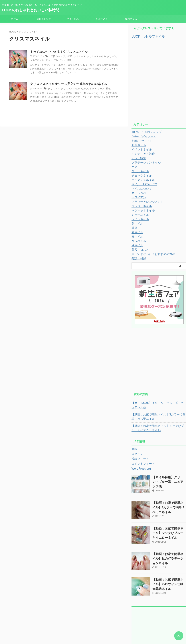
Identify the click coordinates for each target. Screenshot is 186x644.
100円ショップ (56, 57)
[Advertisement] (159, 91)
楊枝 (62, 61)
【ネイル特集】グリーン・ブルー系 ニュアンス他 (158, 405)
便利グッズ (131, 19)
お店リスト (102, 19)
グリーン (107, 57)
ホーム (15, 19)
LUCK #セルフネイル (145, 36)
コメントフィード (142, 463)
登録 (134, 449)
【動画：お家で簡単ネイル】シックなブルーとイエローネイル (158, 428)
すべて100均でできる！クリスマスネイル (57, 52)
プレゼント (53, 61)
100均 (68, 57)
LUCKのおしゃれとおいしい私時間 (31, 10)
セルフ (82, 89)
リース (97, 89)
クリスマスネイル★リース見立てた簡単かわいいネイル (66, 84)
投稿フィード (139, 458)
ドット (43, 61)
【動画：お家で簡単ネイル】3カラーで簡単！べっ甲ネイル (158, 416)
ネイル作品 (73, 19)
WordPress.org (140, 468)
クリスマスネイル (93, 57)
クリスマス (78, 57)
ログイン (137, 453)
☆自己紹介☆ (44, 19)
